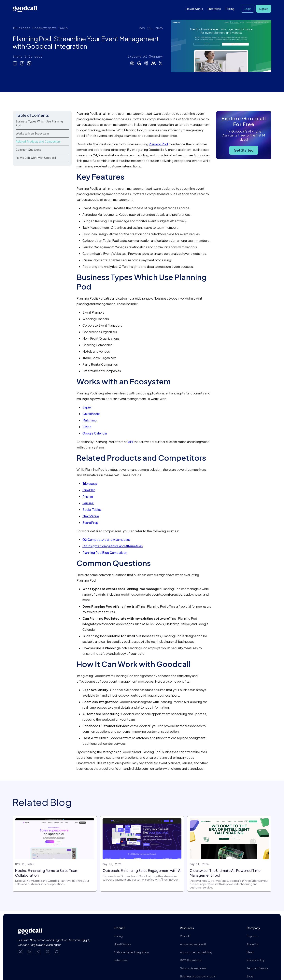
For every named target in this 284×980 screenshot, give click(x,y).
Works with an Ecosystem (32, 133)
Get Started (244, 150)
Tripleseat (90, 483)
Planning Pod (158, 144)
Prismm (88, 497)
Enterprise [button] (214, 9)
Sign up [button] (264, 9)
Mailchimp (90, 420)
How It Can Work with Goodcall (36, 158)
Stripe (87, 427)
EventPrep (90, 523)
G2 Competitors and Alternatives (106, 540)
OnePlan (89, 490)
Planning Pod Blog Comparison (105, 553)
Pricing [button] (230, 9)
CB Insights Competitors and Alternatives (113, 546)
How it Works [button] (194, 9)
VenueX (88, 503)
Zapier (87, 407)
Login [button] (248, 9)
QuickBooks (91, 414)
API (130, 442)
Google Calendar (95, 433)
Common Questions (28, 150)
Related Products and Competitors (38, 142)
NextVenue (91, 516)
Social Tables (92, 510)
